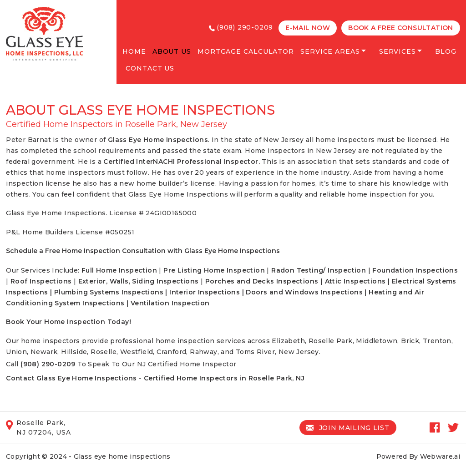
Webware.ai (440, 456)
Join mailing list (348, 428)
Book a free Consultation (401, 28)
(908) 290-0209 (245, 27)
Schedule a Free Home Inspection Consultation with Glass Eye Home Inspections (143, 251)
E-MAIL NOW (308, 28)
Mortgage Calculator (246, 51)
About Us (172, 51)
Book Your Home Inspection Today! (68, 322)
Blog (446, 51)
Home (134, 51)
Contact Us (150, 68)
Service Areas (330, 51)
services (398, 51)
